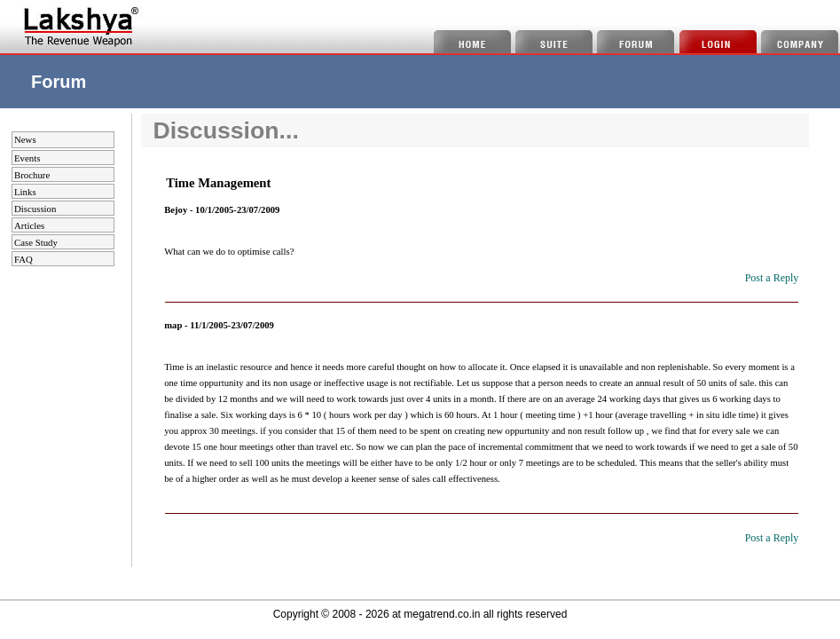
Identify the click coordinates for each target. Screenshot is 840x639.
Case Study (36, 242)
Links (25, 192)
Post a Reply (772, 278)
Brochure (32, 175)
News (25, 139)
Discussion (35, 209)
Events (27, 158)
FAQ (24, 259)
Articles (29, 225)
